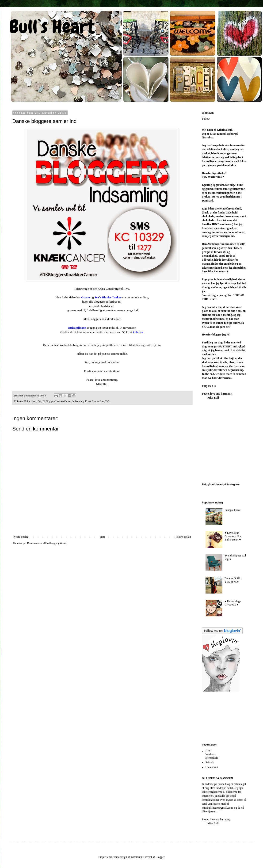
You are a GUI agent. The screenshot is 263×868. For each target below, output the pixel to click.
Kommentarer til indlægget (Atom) (47, 543)
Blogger (160, 857)
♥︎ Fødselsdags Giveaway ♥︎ (233, 603)
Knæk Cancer (92, 401)
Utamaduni (212, 767)
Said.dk (210, 762)
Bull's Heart (30, 401)
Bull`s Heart (52, 27)
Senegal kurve (233, 510)
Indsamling (78, 401)
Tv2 (107, 401)
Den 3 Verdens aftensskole (212, 754)
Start (102, 537)
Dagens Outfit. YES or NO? (233, 580)
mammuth (136, 857)
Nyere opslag (21, 537)
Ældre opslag (183, 537)
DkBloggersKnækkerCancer (57, 401)
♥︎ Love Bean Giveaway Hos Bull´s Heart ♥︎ (233, 536)
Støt (102, 401)
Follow (206, 119)
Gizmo (86, 297)
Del (39, 401)
